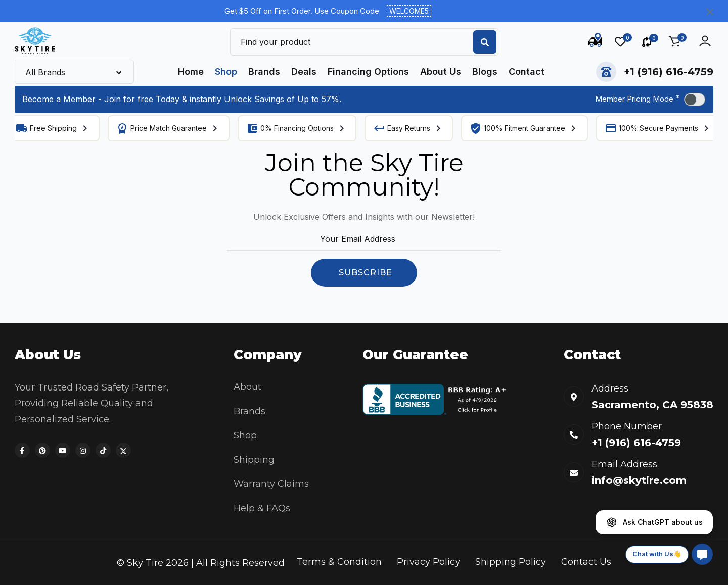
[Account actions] (705, 41)
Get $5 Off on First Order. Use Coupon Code (328, 11)
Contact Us (586, 562)
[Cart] (674, 41)
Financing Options (368, 71)
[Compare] (650, 42)
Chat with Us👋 (657, 554)
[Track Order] (595, 42)
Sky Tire (145, 563)
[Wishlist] (623, 42)
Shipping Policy (511, 562)
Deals (304, 71)
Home (191, 71)
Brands (264, 71)
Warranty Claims (271, 484)
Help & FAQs (262, 508)
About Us (441, 71)
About (247, 387)
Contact (527, 71)
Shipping (254, 460)
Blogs (485, 71)
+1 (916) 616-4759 (669, 72)
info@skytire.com (639, 480)
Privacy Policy (428, 562)
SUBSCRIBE (366, 273)
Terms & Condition (339, 562)
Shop (226, 71)
